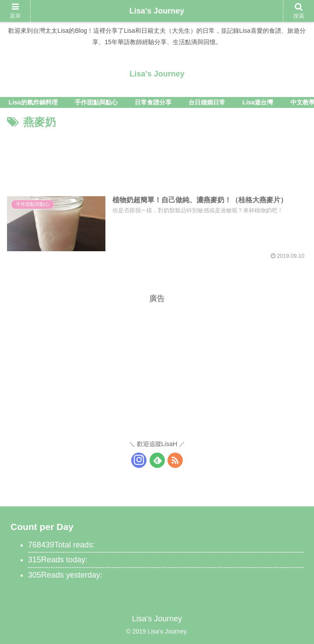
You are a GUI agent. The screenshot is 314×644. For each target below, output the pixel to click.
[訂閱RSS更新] (175, 460)
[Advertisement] (157, 158)
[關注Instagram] (139, 460)
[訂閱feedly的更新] (157, 460)
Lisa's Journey (157, 11)
